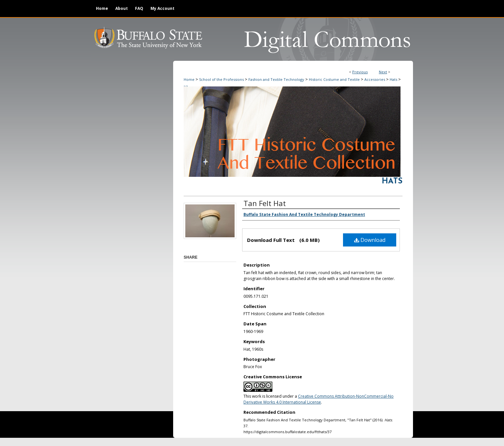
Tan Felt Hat (265, 203)
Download (370, 240)
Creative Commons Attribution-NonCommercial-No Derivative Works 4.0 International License (319, 399)
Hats (393, 79)
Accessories (375, 79)
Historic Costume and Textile (334, 79)
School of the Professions (221, 79)
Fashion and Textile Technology (276, 79)
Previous (360, 72)
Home (189, 79)
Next (383, 72)
